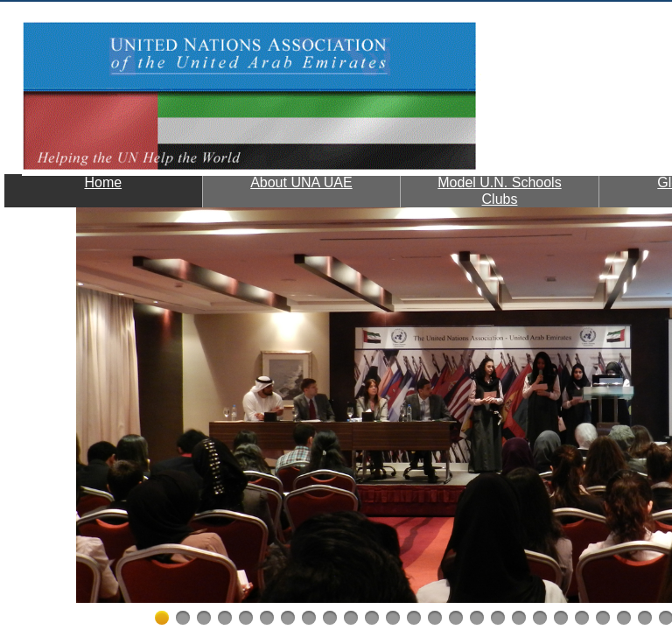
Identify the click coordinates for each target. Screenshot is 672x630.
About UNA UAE (301, 182)
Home (103, 182)
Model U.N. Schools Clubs (499, 191)
